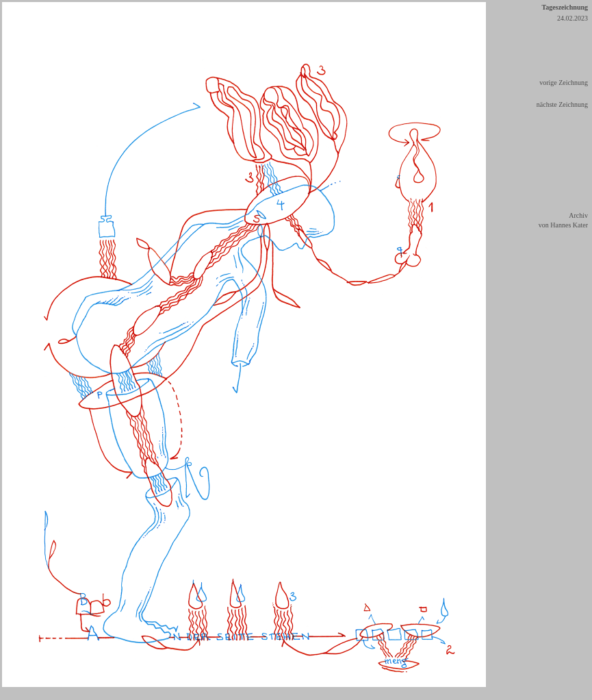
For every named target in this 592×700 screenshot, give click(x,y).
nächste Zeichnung (562, 104)
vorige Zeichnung (564, 83)
